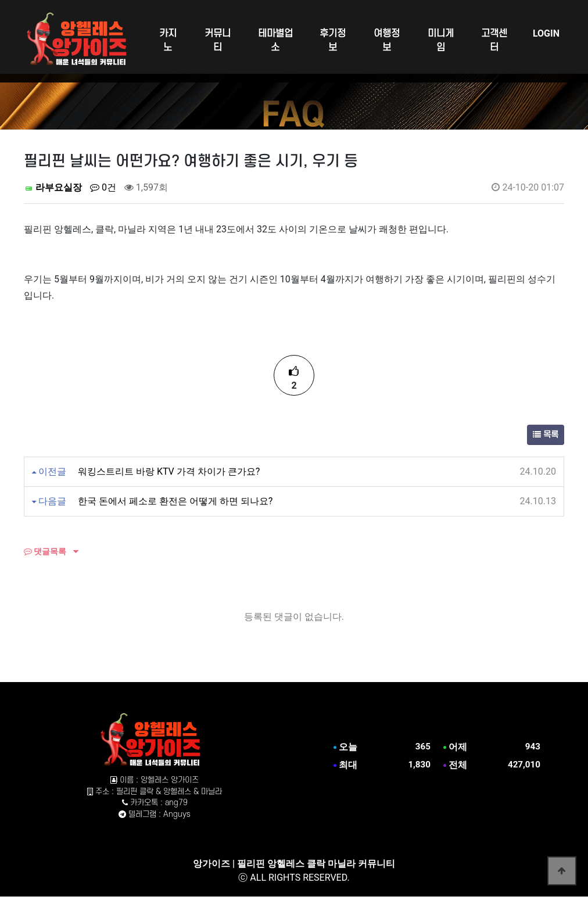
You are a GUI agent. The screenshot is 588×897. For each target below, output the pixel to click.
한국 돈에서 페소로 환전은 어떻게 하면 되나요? (175, 501)
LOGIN (546, 33)
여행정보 (387, 41)
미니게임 (441, 41)
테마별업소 (275, 41)
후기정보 (333, 41)
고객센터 (494, 41)
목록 (546, 435)
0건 (103, 187)
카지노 (168, 41)
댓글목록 (45, 551)
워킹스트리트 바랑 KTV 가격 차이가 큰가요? (169, 471)
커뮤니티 (218, 41)
